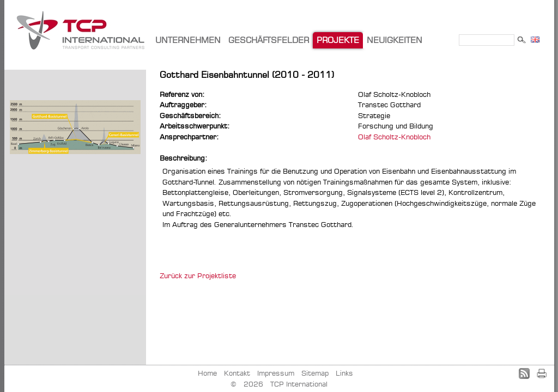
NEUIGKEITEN (395, 40)
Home (207, 373)
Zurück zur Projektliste (198, 275)
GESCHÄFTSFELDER (269, 40)
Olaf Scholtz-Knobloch (394, 137)
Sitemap (315, 373)
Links (344, 373)
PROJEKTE (338, 40)
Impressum (276, 373)
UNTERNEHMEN (188, 40)
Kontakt (237, 373)
